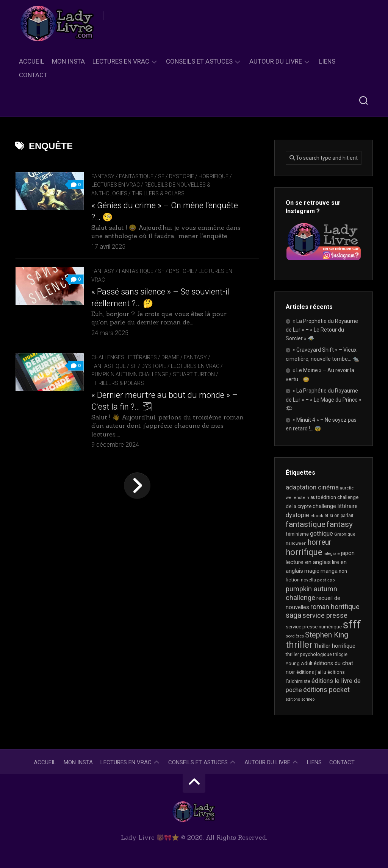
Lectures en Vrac (121, 61)
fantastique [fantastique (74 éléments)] (306, 524)
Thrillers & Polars (158, 193)
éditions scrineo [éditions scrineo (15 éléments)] (300, 699)
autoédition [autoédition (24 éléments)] (323, 497)
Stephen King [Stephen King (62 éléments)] (327, 635)
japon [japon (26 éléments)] (348, 553)
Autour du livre (276, 61)
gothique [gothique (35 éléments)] (322, 534)
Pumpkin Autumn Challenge (130, 374)
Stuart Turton (194, 374)
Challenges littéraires (124, 357)
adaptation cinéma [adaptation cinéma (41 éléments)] (312, 487)
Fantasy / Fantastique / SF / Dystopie (143, 176)
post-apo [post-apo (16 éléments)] (326, 580)
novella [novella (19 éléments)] (308, 580)
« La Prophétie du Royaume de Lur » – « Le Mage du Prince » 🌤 (324, 399)
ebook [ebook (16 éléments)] (317, 516)
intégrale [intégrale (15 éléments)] (332, 554)
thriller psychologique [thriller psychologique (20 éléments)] (309, 654)
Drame (170, 357)
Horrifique (214, 176)
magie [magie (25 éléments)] (312, 571)
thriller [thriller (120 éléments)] (299, 645)
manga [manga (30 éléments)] (329, 571)
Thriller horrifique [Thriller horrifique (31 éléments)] (335, 646)
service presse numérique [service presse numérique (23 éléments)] (314, 627)
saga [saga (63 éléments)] (293, 615)
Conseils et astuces (199, 61)
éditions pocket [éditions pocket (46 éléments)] (326, 690)
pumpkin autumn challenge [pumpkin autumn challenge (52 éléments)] (311, 594)
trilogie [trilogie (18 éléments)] (340, 655)
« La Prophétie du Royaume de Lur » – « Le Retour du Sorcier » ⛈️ (322, 330)
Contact (33, 75)
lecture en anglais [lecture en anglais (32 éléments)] (308, 562)
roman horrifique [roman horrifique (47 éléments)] (335, 607)
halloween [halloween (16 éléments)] (296, 543)
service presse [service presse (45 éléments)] (325, 616)
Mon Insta (68, 61)
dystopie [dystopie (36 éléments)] (297, 515)
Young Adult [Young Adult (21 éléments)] (299, 663)
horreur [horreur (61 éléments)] (320, 542)
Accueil (32, 61)
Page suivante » (137, 486)
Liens (327, 61)
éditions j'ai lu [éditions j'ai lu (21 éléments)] (311, 672)
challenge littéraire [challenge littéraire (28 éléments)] (335, 506)
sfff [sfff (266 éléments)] (352, 625)
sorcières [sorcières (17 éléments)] (295, 636)
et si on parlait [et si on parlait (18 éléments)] (339, 516)
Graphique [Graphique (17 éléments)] (345, 534)
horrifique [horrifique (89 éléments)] (304, 552)
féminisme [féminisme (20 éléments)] (297, 534)
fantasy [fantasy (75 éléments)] (340, 524)
